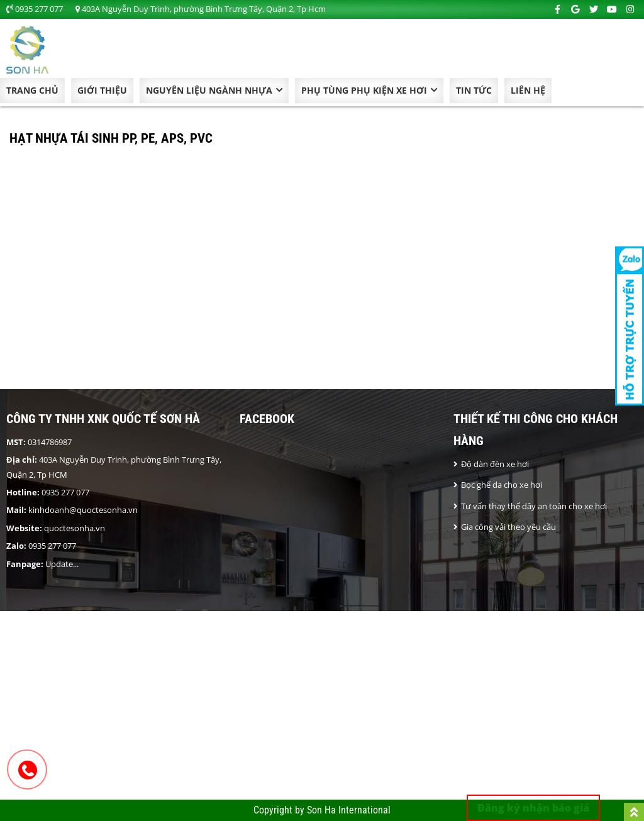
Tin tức (474, 90)
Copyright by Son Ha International (322, 810)
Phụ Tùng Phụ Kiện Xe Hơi (364, 90)
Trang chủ (32, 90)
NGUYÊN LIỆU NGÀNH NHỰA (209, 90)
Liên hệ (528, 90)
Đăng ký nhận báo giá (533, 808)
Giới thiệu (102, 90)
